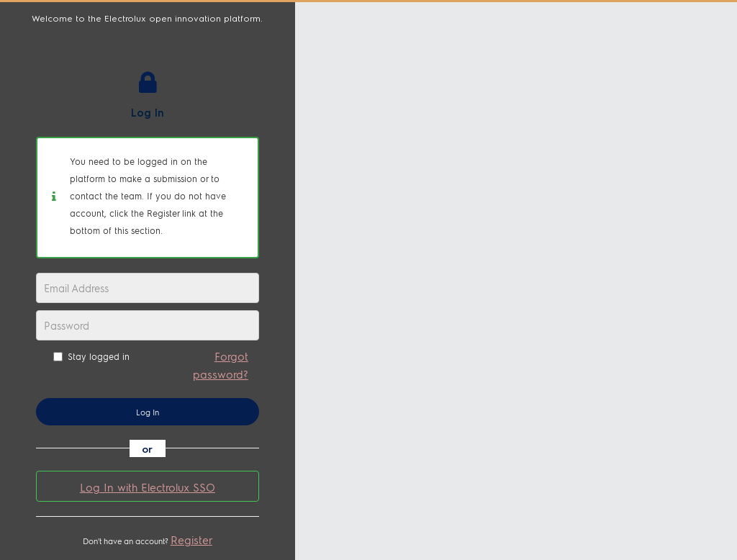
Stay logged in (91, 356)
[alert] (148, 198)
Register (191, 540)
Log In (148, 412)
